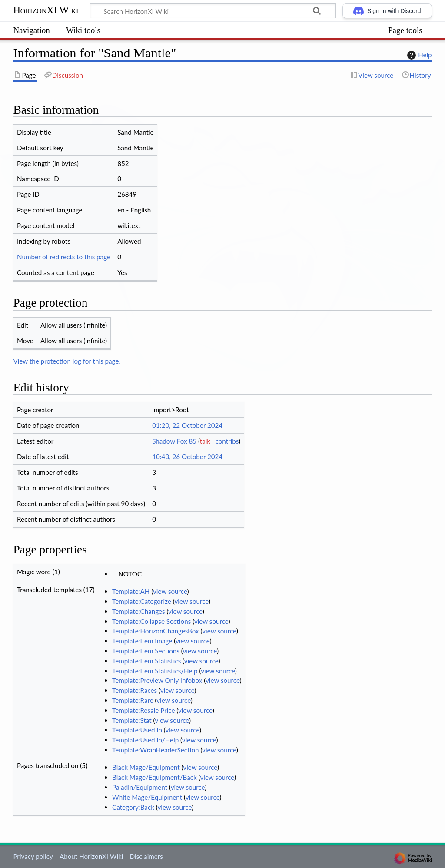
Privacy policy (33, 856)
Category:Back (133, 807)
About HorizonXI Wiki (91, 856)
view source (170, 591)
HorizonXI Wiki (46, 10)
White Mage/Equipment (147, 797)
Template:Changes (138, 611)
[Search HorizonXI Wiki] (213, 11)
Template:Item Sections (146, 651)
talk (205, 441)
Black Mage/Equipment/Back (154, 777)
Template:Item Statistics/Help (155, 671)
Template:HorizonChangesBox (156, 631)
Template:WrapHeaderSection (155, 750)
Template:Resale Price (143, 710)
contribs (227, 441)
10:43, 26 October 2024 (187, 457)
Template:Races (134, 690)
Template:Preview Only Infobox (157, 680)
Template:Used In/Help (145, 740)
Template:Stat (132, 720)
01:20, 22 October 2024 (187, 425)
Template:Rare (133, 700)
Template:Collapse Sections (151, 621)
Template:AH (131, 591)
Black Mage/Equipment (146, 767)
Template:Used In (137, 730)
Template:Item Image (142, 641)
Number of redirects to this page (64, 257)
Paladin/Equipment (140, 787)
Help (418, 55)
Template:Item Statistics (146, 661)
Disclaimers (146, 856)
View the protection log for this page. (67, 361)
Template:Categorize (142, 601)
